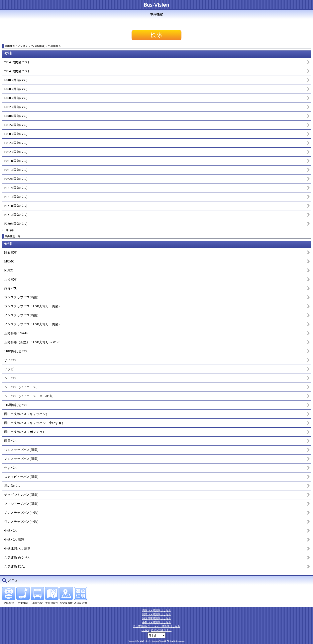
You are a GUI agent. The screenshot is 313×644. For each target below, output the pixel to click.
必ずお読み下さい (161, 630)
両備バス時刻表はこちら (157, 610)
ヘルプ (145, 630)
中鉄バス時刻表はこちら (157, 622)
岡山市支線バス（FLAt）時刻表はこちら (157, 626)
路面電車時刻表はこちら (157, 618)
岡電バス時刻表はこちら (157, 614)
